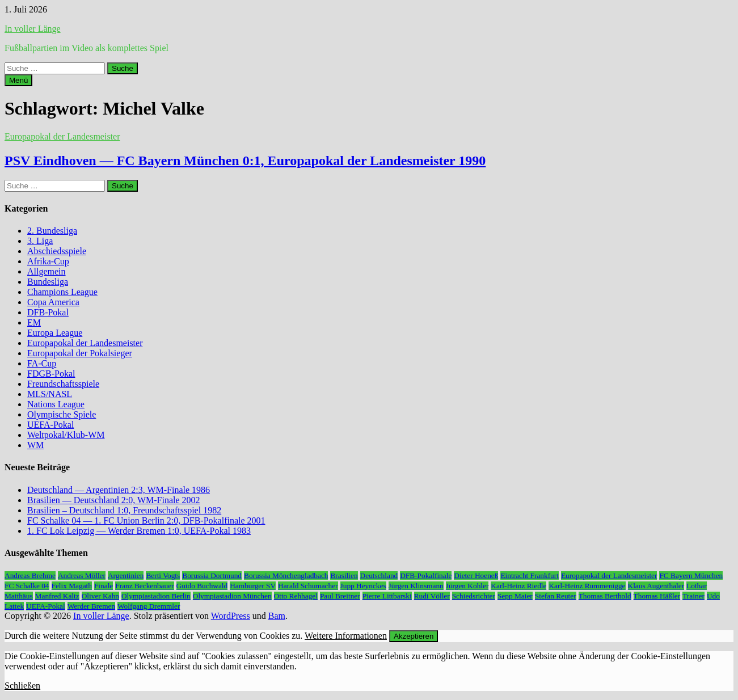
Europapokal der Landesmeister (62, 136)
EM (34, 322)
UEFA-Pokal (50, 425)
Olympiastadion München (232, 596)
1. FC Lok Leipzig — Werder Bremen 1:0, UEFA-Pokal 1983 (139, 531)
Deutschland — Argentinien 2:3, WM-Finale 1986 (119, 490)
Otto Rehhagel (296, 596)
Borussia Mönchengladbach (286, 575)
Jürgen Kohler (467, 586)
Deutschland (379, 575)
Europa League (55, 333)
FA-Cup (42, 363)
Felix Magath (72, 586)
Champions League (62, 292)
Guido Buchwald (202, 586)
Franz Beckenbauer (144, 586)
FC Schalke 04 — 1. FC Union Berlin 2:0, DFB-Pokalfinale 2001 (146, 520)
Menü (18, 80)
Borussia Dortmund (212, 575)
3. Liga (40, 241)
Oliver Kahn (100, 596)
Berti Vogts (163, 575)
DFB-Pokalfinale (426, 575)
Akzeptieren (414, 636)
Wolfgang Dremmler (149, 606)
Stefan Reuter (556, 596)
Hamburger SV (253, 586)
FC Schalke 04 (27, 586)
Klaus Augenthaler (656, 586)
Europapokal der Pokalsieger (80, 353)
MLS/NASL (50, 394)
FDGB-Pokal (51, 374)
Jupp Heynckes (363, 586)
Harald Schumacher (308, 586)
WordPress (231, 616)
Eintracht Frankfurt (530, 575)
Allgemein (47, 271)
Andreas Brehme (30, 575)
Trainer (693, 596)
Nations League (56, 404)
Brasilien (344, 575)
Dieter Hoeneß (476, 575)
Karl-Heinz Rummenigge (587, 586)
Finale (104, 586)
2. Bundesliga (52, 231)
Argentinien (126, 575)
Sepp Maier (515, 596)
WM (35, 445)
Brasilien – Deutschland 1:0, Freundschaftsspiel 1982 (124, 510)
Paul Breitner (340, 596)
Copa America (53, 302)
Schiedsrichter (474, 596)
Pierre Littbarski (387, 596)
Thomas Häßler (657, 596)
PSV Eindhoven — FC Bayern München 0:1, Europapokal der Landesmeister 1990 (245, 161)
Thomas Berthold (605, 596)
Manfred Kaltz (57, 596)
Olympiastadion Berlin (156, 596)
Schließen (22, 686)
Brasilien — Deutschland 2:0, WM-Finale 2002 (114, 500)
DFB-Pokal (48, 312)
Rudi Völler (432, 596)
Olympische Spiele (62, 414)
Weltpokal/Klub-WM (66, 435)
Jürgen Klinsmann (416, 586)
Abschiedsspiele (57, 251)
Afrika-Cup (48, 261)
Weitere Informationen (346, 636)
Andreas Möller (82, 575)
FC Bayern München (691, 575)
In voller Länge (33, 29)
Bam (277, 616)
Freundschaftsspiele (63, 384)
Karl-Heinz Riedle (518, 586)
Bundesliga (48, 282)
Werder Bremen (91, 606)
